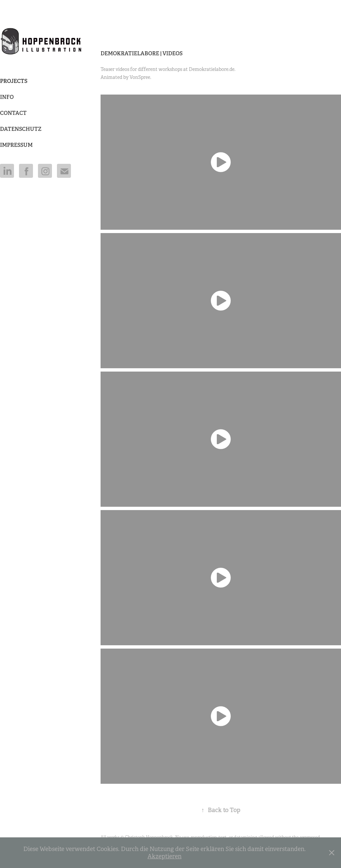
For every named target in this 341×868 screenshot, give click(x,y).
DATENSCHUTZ (21, 129)
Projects (14, 81)
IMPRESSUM (16, 145)
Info (7, 97)
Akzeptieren (165, 856)
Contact (13, 113)
